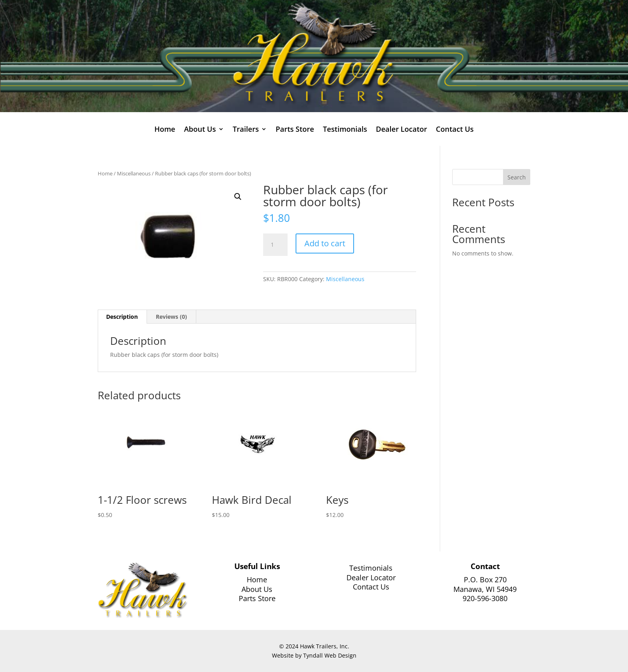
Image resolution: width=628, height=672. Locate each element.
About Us (200, 130)
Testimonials (345, 130)
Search (517, 177)
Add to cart (325, 243)
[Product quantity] (275, 245)
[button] (238, 197)
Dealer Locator (401, 130)
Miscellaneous (134, 173)
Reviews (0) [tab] (171, 317)
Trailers (246, 130)
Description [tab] (122, 317)
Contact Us (455, 130)
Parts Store (295, 130)
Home (165, 130)
